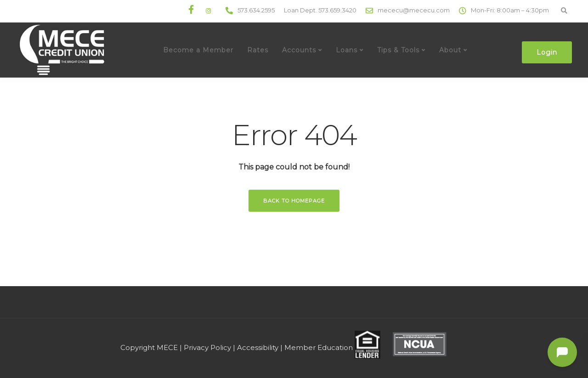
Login (547, 52)
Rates (258, 50)
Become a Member (198, 50)
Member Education (319, 347)
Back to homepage (294, 201)
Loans (347, 50)
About (450, 50)
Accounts (299, 50)
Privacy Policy (207, 347)
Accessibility (258, 347)
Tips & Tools (398, 50)
